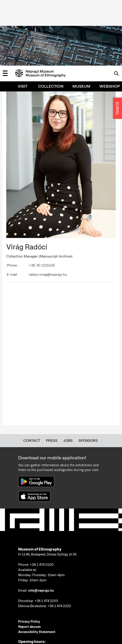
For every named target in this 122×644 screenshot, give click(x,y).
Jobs (68, 375)
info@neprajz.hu (41, 525)
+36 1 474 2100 (42, 499)
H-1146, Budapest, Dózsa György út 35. (48, 489)
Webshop (110, 21)
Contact (32, 375)
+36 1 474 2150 (46, 535)
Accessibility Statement (37, 566)
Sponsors (88, 375)
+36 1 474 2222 (59, 540)
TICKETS (118, 43)
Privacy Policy (29, 556)
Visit (23, 21)
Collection (51, 21)
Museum (81, 21)
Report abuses (29, 561)
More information (32, 622)
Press (52, 375)
